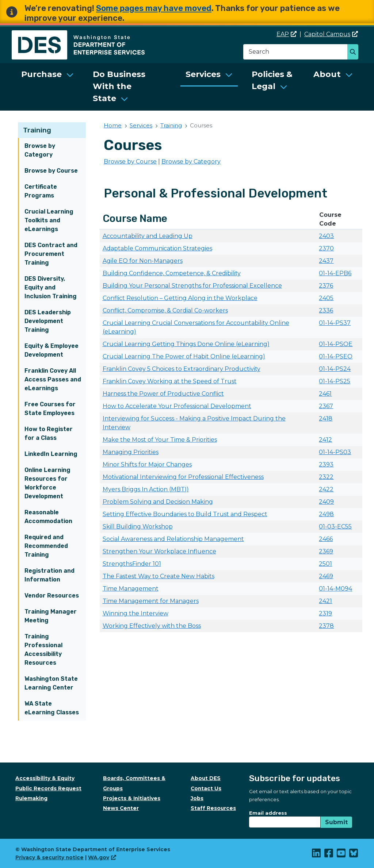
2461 (325, 394)
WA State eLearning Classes (52, 708)
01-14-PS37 (335, 323)
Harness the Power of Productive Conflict (163, 394)
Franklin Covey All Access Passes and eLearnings (53, 379)
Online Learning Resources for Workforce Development (47, 483)
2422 (326, 489)
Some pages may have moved (154, 8)
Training (37, 130)
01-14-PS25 (335, 381)
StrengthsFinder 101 (132, 564)
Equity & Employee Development (51, 350)
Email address (268, 813)
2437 (326, 261)
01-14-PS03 (335, 452)
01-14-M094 (335, 589)
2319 (325, 613)
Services (203, 74)
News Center (121, 808)
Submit (336, 822)
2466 (326, 539)
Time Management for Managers (151, 601)
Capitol (331, 34)
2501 (325, 564)
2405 (326, 298)
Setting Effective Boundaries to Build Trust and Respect (185, 514)
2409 (326, 502)
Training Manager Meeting (51, 616)
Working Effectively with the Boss (152, 626)
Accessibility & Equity (45, 778)
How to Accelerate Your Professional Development (177, 406)
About (327, 74)
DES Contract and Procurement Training (51, 254)
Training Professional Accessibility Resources (43, 650)
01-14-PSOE (336, 344)
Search (355, 53)
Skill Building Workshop (138, 527)
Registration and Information (49, 575)
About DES (206, 778)
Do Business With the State (119, 86)
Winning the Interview (136, 613)
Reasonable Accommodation (48, 517)
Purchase (41, 74)
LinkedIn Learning (51, 454)
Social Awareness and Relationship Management (173, 539)
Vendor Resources (52, 596)
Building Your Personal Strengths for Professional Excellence (192, 286)
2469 (326, 576)
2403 (326, 236)
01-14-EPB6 (335, 273)
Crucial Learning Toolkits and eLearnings (49, 220)
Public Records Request (48, 788)
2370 (326, 248)
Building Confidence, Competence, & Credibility (172, 273)
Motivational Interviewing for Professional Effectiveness (183, 477)
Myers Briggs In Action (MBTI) (146, 489)
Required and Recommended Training (46, 546)
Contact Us (206, 788)
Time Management (131, 589)
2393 (326, 464)
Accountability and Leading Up (148, 236)
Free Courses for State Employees (50, 409)
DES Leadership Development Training (48, 321)
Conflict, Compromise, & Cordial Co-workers (165, 310)
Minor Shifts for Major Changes (147, 464)
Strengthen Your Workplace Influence (159, 551)
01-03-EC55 (335, 527)
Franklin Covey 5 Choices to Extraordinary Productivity (182, 369)
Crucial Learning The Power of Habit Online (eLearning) (184, 356)
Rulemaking (31, 798)
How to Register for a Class (49, 433)
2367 (326, 406)
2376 (326, 286)
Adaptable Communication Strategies (157, 248)
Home (113, 125)
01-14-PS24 (335, 369)
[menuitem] (47, 87)
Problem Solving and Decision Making (158, 502)
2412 (325, 440)
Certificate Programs (41, 191)
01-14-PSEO (336, 356)
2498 (326, 514)
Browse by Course (51, 171)
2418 (326, 418)
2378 (326, 626)
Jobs (197, 798)
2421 (325, 601)
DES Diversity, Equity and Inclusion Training (51, 287)
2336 (326, 310)
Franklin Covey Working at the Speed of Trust (170, 381)
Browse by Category (40, 150)
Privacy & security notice (49, 857)
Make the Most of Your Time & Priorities (160, 440)
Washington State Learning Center (51, 683)
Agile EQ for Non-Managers (143, 261)
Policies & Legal (272, 80)
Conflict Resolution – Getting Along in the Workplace (180, 298)
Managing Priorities (131, 452)
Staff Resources (213, 808)
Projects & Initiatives (132, 798)
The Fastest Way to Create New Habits (159, 576)
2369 (326, 551)
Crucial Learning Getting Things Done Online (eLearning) (186, 344)
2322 (326, 477)
